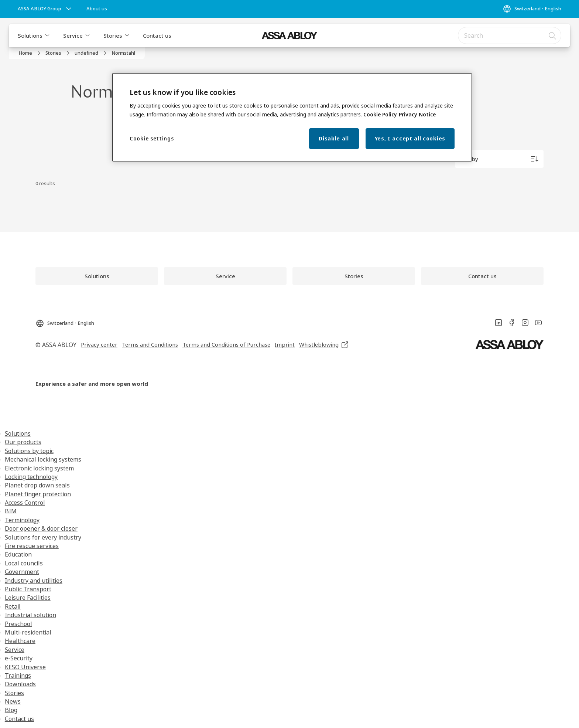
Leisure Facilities (28, 598)
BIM (11, 511)
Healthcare (20, 641)
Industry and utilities (34, 581)
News (13, 701)
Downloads (20, 684)
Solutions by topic (29, 451)
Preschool (18, 624)
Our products (23, 442)
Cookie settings (152, 138)
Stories (113, 35)
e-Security (19, 658)
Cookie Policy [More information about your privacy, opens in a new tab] (380, 114)
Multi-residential (28, 632)
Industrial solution (30, 615)
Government (22, 572)
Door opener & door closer (41, 528)
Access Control (25, 503)
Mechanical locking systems (43, 459)
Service (73, 35)
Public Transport (28, 589)
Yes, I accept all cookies (410, 138)
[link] (97, 9)
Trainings (18, 676)
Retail (13, 606)
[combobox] (510, 35)
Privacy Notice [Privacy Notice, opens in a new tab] (417, 114)
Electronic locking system (39, 468)
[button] (47, 35)
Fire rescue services (32, 546)
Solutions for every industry (43, 537)
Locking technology (31, 477)
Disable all (334, 138)
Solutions (30, 35)
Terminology (22, 520)
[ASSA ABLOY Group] (45, 9)
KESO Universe (25, 667)
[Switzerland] (532, 9)
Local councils (24, 563)
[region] (292, 117)
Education (18, 554)
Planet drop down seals (37, 485)
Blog (11, 710)
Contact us (157, 35)
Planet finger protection (38, 494)
